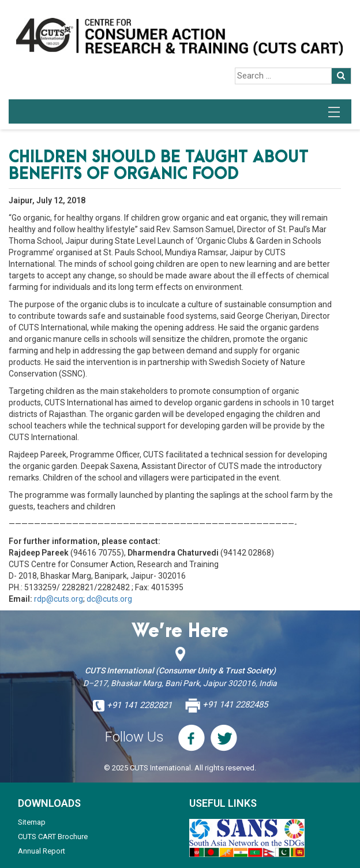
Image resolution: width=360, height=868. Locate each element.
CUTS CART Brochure (53, 837)
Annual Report (42, 851)
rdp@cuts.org (59, 599)
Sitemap (32, 822)
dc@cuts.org (109, 599)
